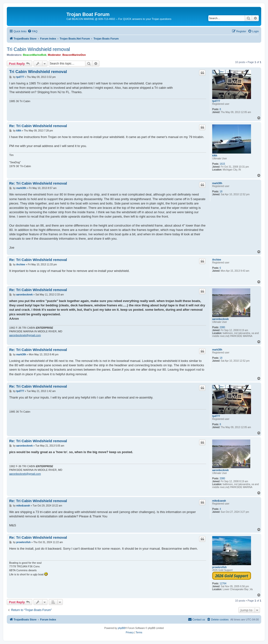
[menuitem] (32, 31)
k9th (215, 156)
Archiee (217, 260)
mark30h (217, 183)
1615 (222, 164)
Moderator (54, 55)
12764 (223, 583)
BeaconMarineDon (74, 55)
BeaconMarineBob (35, 55)
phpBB (122, 628)
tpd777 (216, 101)
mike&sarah (219, 501)
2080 (222, 327)
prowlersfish (219, 567)
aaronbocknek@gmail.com (25, 335)
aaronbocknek (220, 319)
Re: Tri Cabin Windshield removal (38, 126)
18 (221, 192)
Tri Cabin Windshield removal (38, 49)
